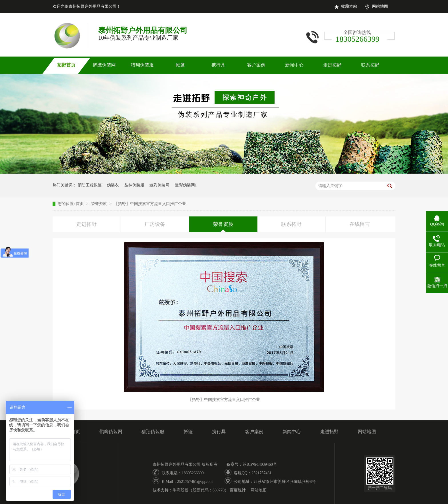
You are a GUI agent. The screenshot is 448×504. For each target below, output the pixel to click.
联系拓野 (370, 65)
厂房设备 (155, 224)
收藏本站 (349, 6)
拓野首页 (66, 65)
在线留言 (360, 224)
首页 (80, 204)
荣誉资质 (99, 204)
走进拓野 (332, 65)
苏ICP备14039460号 (260, 464)
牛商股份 (181, 490)
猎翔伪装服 (142, 65)
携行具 (218, 65)
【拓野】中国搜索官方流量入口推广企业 (150, 204)
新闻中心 (294, 65)
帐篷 (180, 65)
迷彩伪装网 (159, 185)
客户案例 (256, 65)
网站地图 (380, 6)
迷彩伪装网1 (186, 185)
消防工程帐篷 (90, 185)
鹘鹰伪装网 (104, 65)
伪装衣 (113, 185)
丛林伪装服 (134, 185)
